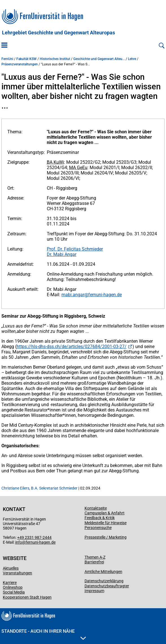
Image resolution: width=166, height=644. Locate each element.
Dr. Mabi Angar (62, 254)
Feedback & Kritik (100, 518)
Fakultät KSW (26, 59)
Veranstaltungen (17, 573)
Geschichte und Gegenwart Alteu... (99, 59)
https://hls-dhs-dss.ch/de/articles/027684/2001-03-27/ (72, 347)
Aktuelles (11, 568)
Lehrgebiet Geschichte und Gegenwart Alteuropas (58, 33)
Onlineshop (13, 587)
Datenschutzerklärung (104, 581)
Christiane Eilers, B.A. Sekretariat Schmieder (39, 488)
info (19, 542)
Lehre (132, 59)
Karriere (10, 583)
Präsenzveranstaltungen (20, 64)
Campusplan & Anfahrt (105, 513)
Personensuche (98, 528)
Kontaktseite (96, 508)
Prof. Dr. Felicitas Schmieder (75, 249)
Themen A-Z (95, 557)
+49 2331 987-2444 (34, 537)
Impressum (94, 591)
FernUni (7, 59)
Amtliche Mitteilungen (103, 572)
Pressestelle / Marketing (106, 537)
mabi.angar (73, 295)
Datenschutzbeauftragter (107, 586)
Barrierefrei (94, 562)
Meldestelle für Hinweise (106, 523)
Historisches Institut (55, 59)
